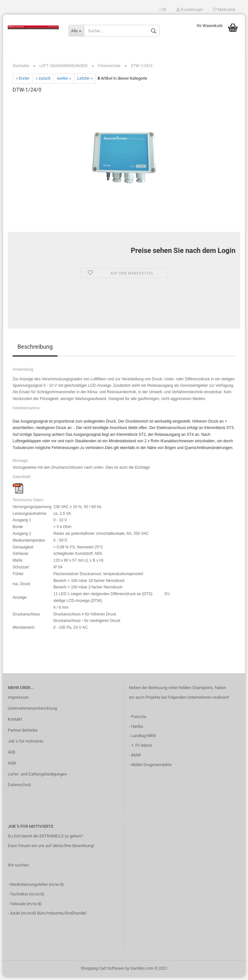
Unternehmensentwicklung (32, 711)
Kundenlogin (190, 10)
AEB (11, 755)
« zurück (43, 82)
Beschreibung (35, 350)
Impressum (18, 700)
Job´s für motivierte (26, 744)
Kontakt (15, 722)
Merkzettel (224, 10)
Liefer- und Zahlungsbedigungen (37, 777)
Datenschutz (19, 788)
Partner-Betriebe (23, 733)
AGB (12, 766)
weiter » (64, 82)
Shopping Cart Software (102, 971)
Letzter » (85, 82)
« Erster (23, 82)
